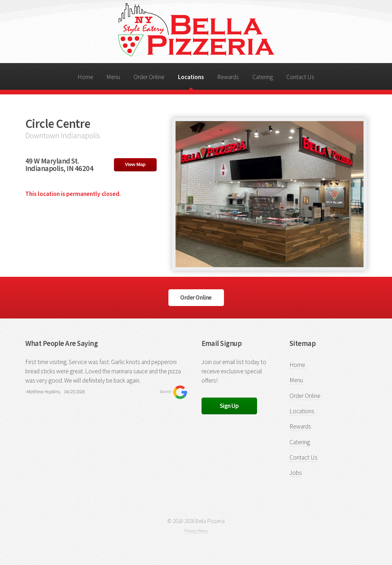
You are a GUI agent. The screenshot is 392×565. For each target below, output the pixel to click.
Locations (191, 77)
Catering (263, 77)
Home (85, 77)
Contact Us (300, 77)
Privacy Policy (196, 531)
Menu (113, 77)
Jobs (296, 473)
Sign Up (229, 406)
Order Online (149, 77)
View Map (135, 164)
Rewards (228, 77)
